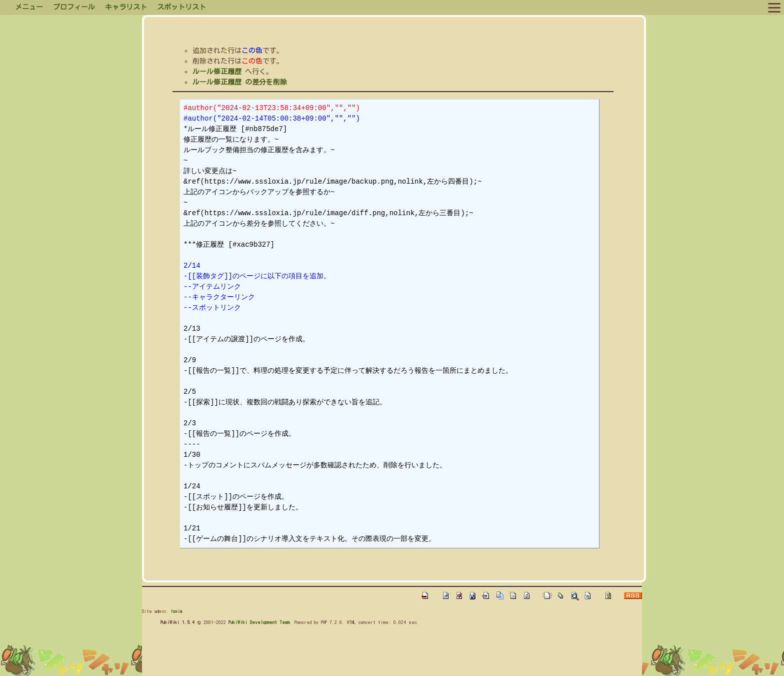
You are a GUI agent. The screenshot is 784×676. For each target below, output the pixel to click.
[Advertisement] (324, 653)
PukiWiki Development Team (259, 622)
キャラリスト (126, 7)
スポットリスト (181, 7)
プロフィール (74, 7)
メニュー (29, 7)
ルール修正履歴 (217, 72)
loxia (176, 611)
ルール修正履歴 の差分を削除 (240, 82)
